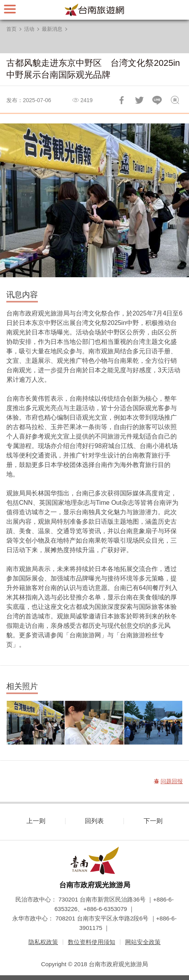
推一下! (139, 100)
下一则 (153, 821)
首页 (11, 29)
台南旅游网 (95, 10)
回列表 (94, 821)
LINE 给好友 (157, 100)
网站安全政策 (143, 942)
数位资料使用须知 (92, 942)
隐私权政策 (43, 942)
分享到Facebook (122, 100)
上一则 (36, 821)
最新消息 (52, 29)
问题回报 (175, 100)
